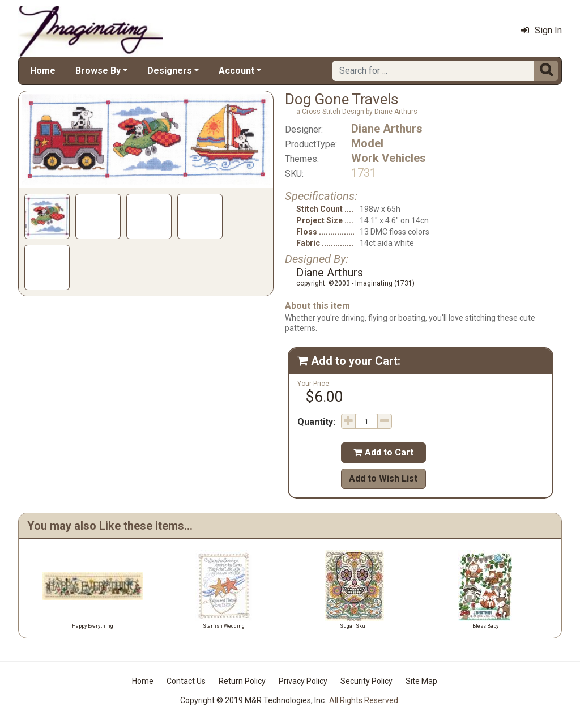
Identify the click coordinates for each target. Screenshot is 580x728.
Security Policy (366, 681)
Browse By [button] (98, 71)
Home (43, 71)
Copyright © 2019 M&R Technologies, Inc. (253, 700)
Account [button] (236, 71)
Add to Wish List (383, 478)
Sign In (541, 30)
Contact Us (186, 681)
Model (367, 143)
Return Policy (242, 681)
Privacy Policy (303, 681)
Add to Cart (383, 452)
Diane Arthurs (387, 129)
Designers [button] (170, 71)
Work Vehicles (389, 158)
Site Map (421, 681)
